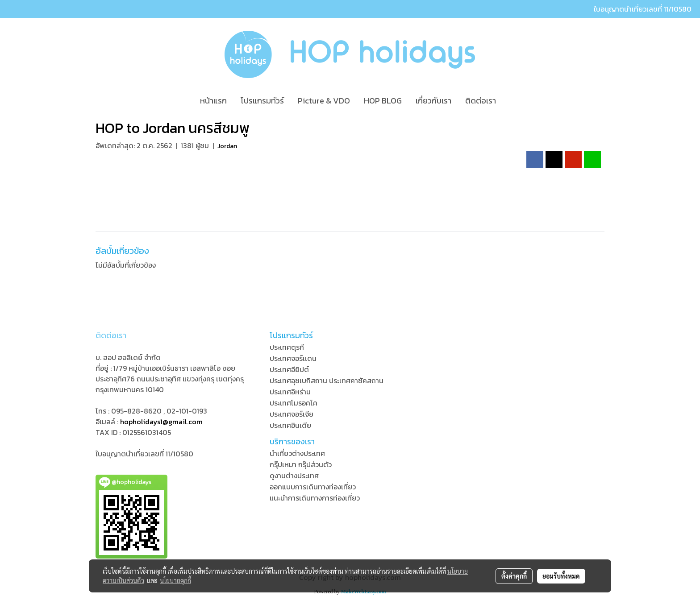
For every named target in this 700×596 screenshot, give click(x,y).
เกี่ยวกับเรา (433, 101)
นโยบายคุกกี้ (175, 580)
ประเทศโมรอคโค (294, 403)
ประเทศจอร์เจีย (292, 414)
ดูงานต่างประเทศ (294, 476)
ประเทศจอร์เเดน (293, 358)
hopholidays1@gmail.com (161, 422)
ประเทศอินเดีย (290, 425)
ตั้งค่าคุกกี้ (514, 576)
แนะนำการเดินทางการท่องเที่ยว (315, 498)
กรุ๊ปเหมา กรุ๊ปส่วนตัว (301, 464)
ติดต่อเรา (481, 101)
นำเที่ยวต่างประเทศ (297, 453)
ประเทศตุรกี (287, 347)
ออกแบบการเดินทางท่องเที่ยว (313, 487)
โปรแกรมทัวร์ (262, 101)
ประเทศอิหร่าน (290, 392)
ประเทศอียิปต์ (289, 369)
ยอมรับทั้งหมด (561, 576)
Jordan (227, 146)
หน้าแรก (213, 101)
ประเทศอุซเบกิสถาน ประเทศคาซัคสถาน (327, 381)
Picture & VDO (324, 101)
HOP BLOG (383, 101)
